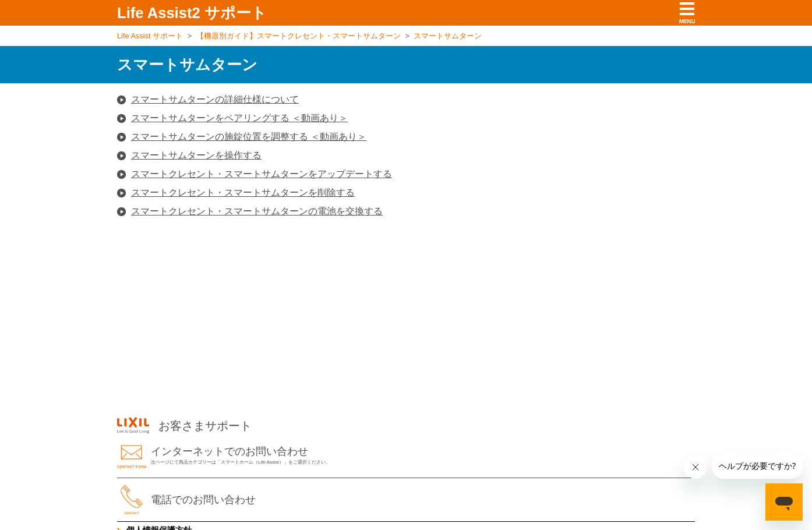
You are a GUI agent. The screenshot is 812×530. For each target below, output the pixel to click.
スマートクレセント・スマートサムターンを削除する (243, 192)
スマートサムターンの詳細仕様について (215, 99)
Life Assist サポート (150, 36)
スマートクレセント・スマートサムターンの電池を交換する (257, 211)
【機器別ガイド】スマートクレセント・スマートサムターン (299, 36)
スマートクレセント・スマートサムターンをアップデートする (262, 174)
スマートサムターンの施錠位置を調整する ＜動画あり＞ (249, 137)
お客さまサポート (184, 426)
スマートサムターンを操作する (196, 155)
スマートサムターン (448, 36)
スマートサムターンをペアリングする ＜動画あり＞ (239, 118)
